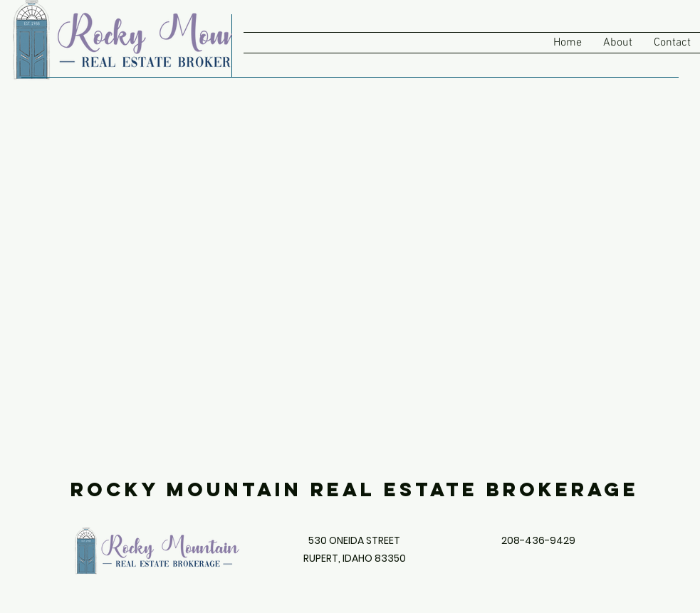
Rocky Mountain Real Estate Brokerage (355, 489)
